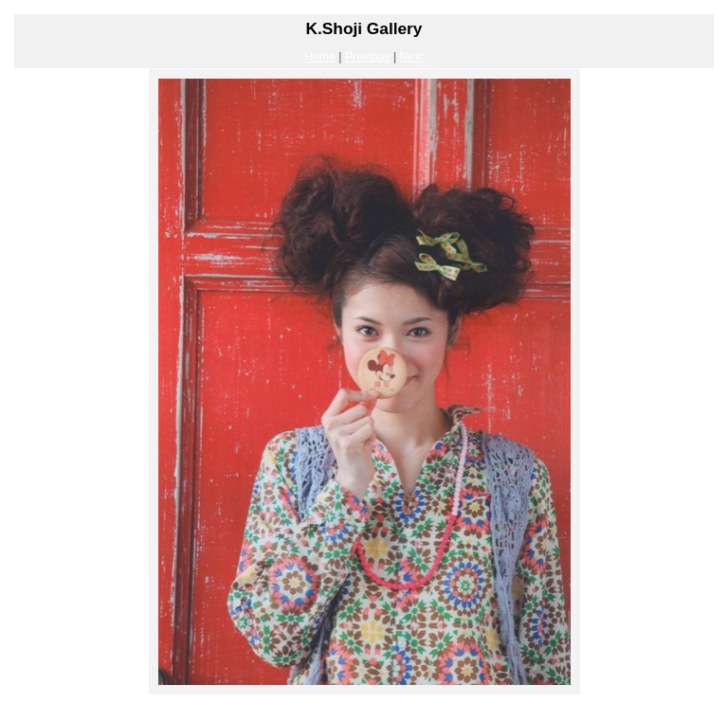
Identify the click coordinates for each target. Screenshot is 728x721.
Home (320, 57)
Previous (368, 57)
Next (412, 57)
